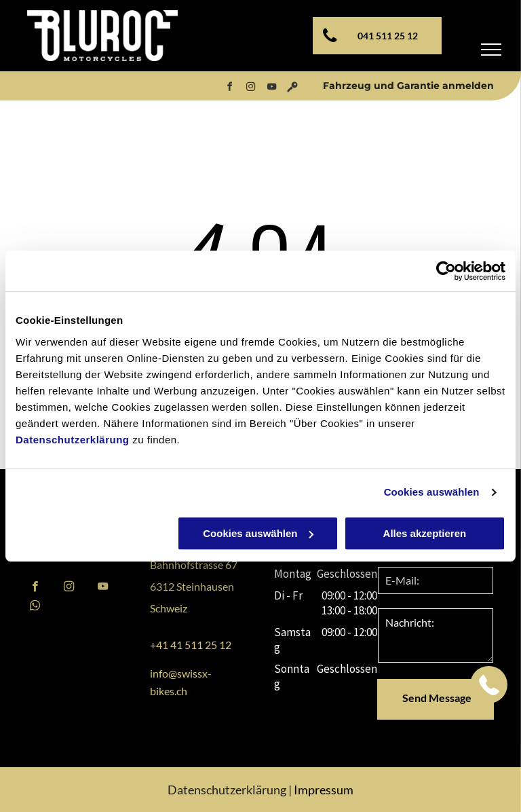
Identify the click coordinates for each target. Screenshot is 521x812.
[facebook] (229, 89)
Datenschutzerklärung (73, 440)
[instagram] (250, 89)
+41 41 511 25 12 (191, 645)
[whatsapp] (35, 607)
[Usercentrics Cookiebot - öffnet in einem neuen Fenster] (446, 271)
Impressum (324, 790)
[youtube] (271, 89)
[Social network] (292, 89)
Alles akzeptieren (425, 533)
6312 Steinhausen (192, 586)
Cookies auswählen (432, 492)
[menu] (491, 50)
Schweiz (169, 608)
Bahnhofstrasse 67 (194, 565)
